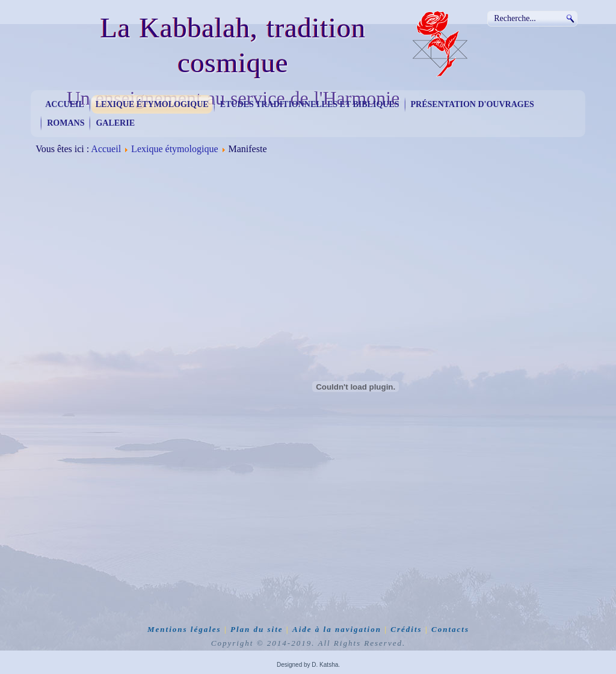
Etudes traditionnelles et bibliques (310, 104)
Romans (66, 123)
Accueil (65, 104)
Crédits (406, 629)
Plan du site (257, 629)
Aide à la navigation (337, 629)
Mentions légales (184, 629)
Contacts (450, 629)
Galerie (115, 123)
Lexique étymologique (152, 104)
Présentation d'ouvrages (473, 104)
